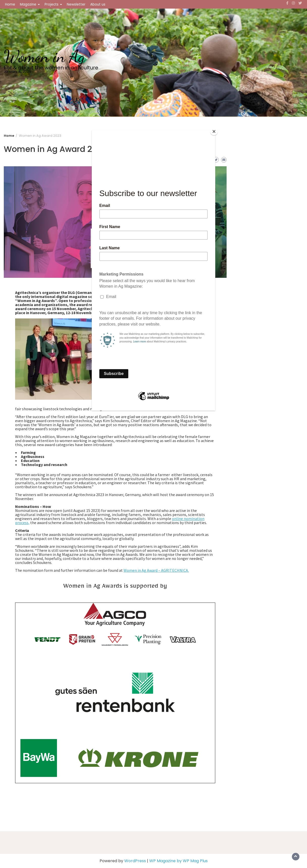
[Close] (214, 131)
